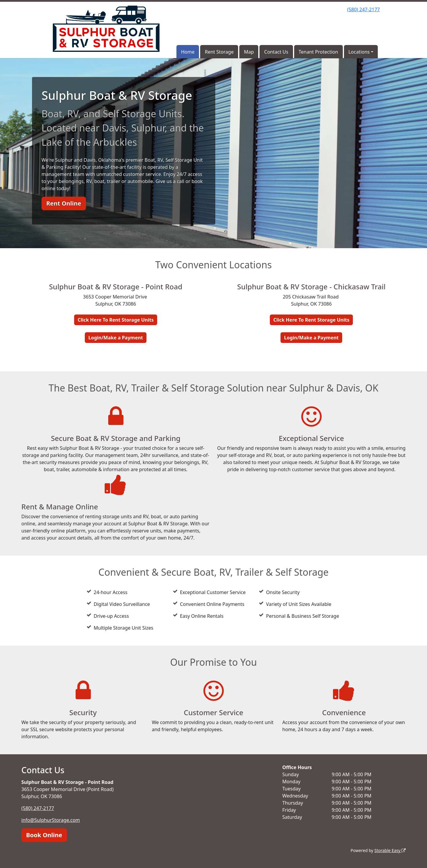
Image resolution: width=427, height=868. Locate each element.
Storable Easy (390, 850)
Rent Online (64, 203)
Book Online (44, 835)
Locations (359, 52)
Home (188, 52)
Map (249, 52)
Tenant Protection (318, 52)
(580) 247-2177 (364, 9)
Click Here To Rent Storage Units (116, 320)
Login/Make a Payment (116, 338)
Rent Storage (219, 52)
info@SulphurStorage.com (51, 820)
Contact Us (276, 52)
